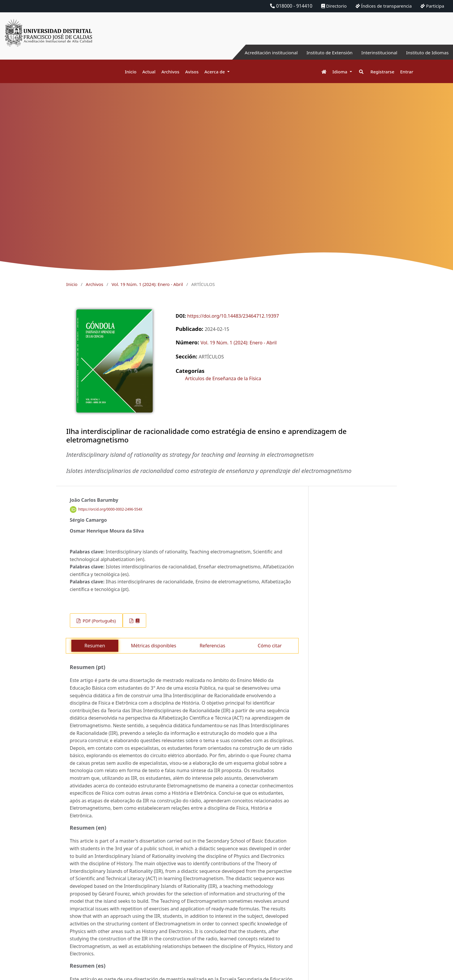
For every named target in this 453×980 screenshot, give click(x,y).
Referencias (212, 646)
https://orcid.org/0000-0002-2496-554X (110, 509)
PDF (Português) (99, 621)
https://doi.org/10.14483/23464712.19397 (233, 316)
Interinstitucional (376, 53)
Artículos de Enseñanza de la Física (223, 378)
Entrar (407, 72)
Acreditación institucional (264, 53)
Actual (149, 72)
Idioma (340, 72)
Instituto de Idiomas (426, 53)
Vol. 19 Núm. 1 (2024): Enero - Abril (147, 284)
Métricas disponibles (154, 646)
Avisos (192, 72)
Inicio (130, 72)
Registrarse (382, 72)
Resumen (95, 646)
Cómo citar (270, 646)
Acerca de (215, 72)
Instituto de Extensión (325, 53)
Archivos (170, 72)
